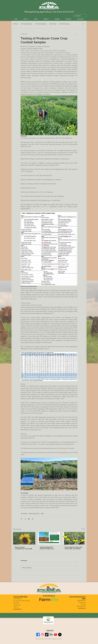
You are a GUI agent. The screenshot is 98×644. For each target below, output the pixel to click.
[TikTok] (47, 635)
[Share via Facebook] (21, 519)
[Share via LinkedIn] (29, 519)
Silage (42, 514)
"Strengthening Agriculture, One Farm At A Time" (49, 12)
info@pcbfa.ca (17, 609)
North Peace (53, 24)
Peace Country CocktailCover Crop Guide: (24, 548)
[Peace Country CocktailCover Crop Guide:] (24, 538)
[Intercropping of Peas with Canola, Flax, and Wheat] (74, 538)
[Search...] (80, 16)
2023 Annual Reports (41, 24)
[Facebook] (38, 635)
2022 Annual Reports (27, 24)
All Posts (15, 24)
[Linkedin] (51, 635)
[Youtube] (55, 635)
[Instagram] (42, 635)
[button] (83, 24)
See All (83, 529)
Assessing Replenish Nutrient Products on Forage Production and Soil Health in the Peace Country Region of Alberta (49, 548)
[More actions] (76, 34)
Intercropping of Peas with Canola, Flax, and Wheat (73, 548)
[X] (60, 635)
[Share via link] (33, 519)
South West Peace (64, 24)
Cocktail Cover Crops (34, 514)
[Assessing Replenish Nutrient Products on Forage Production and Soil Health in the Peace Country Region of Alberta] (49, 538)
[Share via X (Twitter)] (25, 519)
